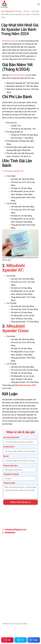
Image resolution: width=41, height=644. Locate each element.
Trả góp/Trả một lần (11, 474)
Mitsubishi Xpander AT (13, 268)
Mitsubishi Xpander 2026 (25, 385)
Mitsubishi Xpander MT (14, 171)
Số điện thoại (9, 447)
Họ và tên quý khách (11, 437)
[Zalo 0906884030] (20, 640)
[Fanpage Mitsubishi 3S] (34, 640)
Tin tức (27, 11)
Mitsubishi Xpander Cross (15, 328)
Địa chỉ (6, 456)
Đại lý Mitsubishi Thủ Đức (12, 11)
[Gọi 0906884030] (7, 640)
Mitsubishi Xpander (10, 41)
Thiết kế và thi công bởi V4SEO (15, 624)
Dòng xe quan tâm (10, 466)
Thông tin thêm (9, 483)
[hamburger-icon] (39, 4)
